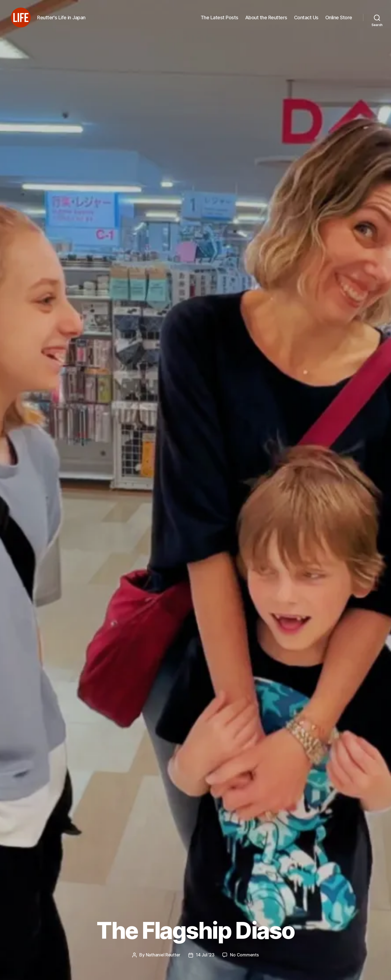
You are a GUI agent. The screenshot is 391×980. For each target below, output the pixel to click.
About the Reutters (266, 20)
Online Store (339, 20)
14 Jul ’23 (205, 955)
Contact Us (306, 20)
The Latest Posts (220, 20)
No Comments (244, 955)
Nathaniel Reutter (163, 955)
